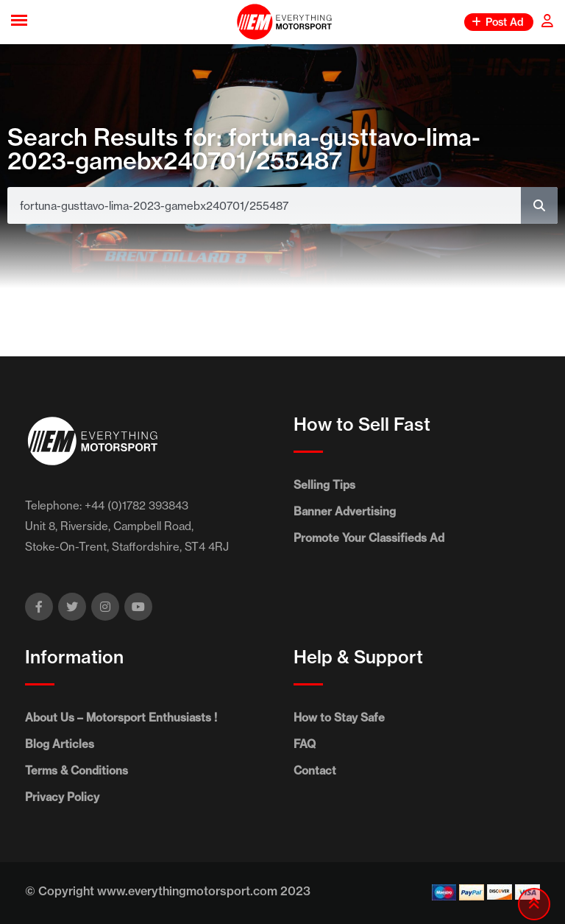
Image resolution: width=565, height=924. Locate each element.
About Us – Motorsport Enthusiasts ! (121, 717)
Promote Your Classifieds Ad (369, 538)
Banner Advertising (345, 511)
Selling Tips (324, 485)
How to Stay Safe (339, 717)
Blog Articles (60, 744)
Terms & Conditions (77, 770)
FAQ (305, 744)
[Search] (539, 205)
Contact (315, 770)
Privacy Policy (62, 797)
